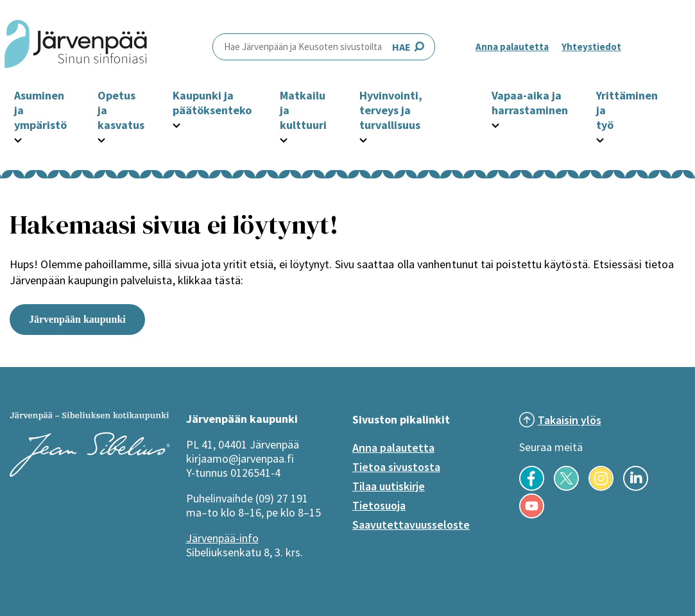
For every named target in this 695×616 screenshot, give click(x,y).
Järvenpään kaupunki (77, 319)
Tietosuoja (379, 505)
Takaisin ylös (570, 420)
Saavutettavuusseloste (411, 525)
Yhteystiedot (591, 47)
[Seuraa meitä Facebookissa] (532, 487)
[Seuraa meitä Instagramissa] (601, 487)
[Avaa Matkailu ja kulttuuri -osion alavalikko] (284, 139)
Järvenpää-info (222, 538)
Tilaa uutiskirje (389, 486)
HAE (324, 47)
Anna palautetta (512, 47)
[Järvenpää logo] (90, 473)
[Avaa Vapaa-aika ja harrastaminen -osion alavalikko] (495, 124)
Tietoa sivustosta (396, 467)
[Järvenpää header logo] (76, 47)
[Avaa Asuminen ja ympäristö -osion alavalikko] (18, 139)
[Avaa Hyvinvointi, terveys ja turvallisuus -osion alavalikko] (363, 139)
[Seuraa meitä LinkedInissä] (636, 487)
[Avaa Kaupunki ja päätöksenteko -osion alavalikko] (176, 124)
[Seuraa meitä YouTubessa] (532, 515)
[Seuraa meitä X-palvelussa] (566, 487)
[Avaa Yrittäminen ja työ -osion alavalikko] (600, 139)
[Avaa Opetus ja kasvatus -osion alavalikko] (101, 139)
